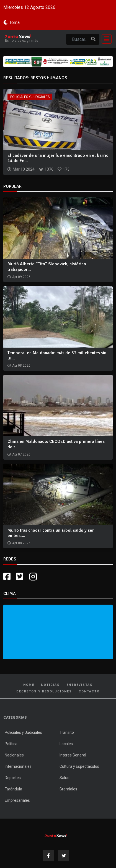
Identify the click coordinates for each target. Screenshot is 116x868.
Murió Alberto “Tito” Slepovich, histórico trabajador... (47, 267)
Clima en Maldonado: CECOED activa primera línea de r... (56, 444)
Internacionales (18, 766)
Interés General (73, 755)
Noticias (50, 685)
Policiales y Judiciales (30, 97)
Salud (65, 778)
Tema (14, 23)
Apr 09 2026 (21, 277)
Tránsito (67, 732)
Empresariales (17, 800)
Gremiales (68, 789)
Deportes (13, 778)
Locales (66, 744)
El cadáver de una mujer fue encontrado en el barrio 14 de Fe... (58, 158)
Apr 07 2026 (21, 454)
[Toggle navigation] (105, 39)
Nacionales (14, 755)
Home (29, 685)
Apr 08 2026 (21, 366)
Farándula (13, 789)
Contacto (89, 691)
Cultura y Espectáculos (79, 766)
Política (11, 744)
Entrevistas (80, 685)
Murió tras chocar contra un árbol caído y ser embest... (51, 533)
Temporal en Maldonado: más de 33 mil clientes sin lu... (57, 355)
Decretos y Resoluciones (44, 691)
